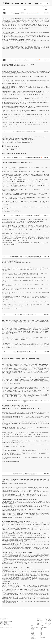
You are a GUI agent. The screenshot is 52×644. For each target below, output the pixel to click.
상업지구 (39, 623)
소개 (46, 621)
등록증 (49, 623)
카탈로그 (50, 621)
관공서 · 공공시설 (40, 621)
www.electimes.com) (16, 211)
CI (49, 626)
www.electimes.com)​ (16, 461)
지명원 (49, 622)
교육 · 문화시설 (40, 622)
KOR (36, 3)
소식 (50, 6)
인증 (49, 624)
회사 (26, 4)
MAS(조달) (17, 4)
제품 (13, 4)
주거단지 (39, 624)
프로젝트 (21, 4)
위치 (46, 623)
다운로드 (30, 4)
